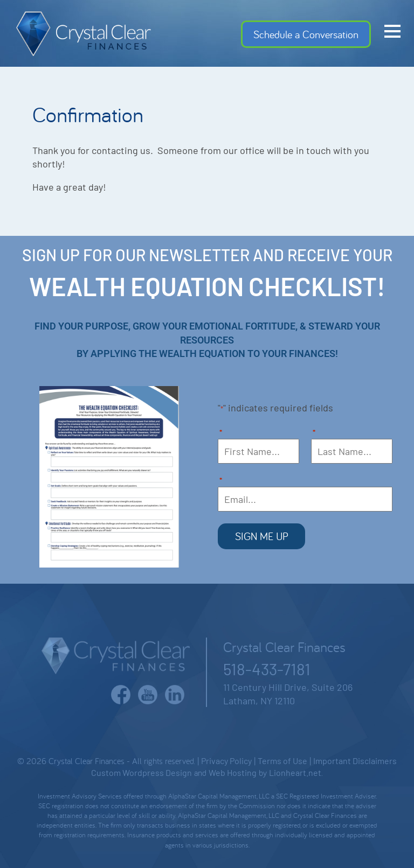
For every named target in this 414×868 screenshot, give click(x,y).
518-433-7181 (267, 669)
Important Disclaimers (355, 761)
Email (221, 481)
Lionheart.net (295, 772)
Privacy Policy (226, 761)
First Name (221, 433)
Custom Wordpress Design (142, 772)
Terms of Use (282, 761)
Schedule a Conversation (306, 34)
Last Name (314, 433)
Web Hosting (233, 772)
